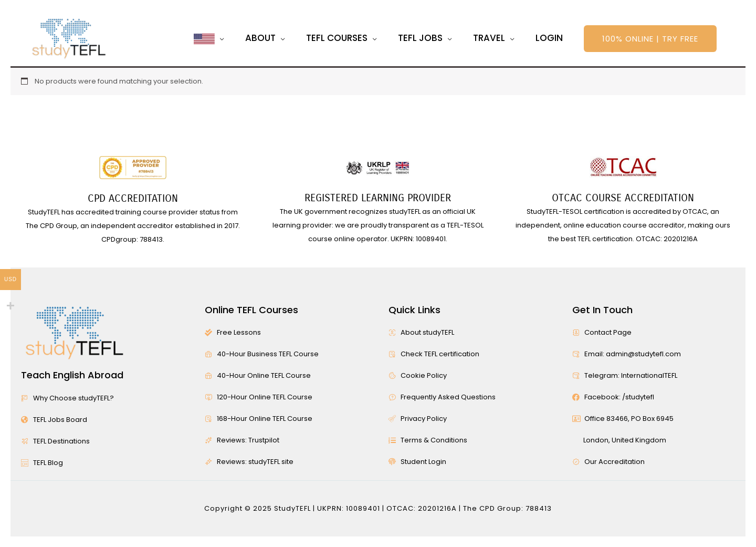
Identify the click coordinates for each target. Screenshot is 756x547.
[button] (650, 39)
